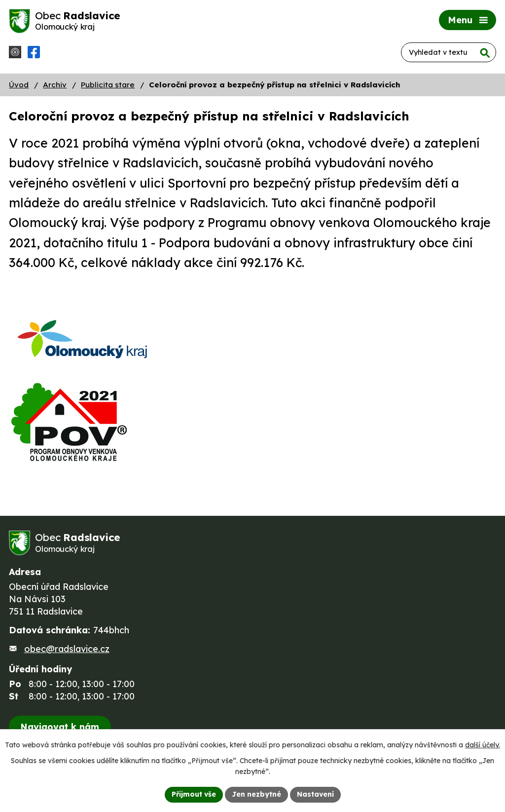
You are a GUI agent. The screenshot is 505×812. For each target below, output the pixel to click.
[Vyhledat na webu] (449, 52)
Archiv (55, 85)
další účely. (483, 745)
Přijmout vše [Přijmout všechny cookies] (194, 794)
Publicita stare (108, 85)
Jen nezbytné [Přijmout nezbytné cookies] (256, 794)
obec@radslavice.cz (67, 649)
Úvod (19, 85)
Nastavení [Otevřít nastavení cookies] (315, 794)
